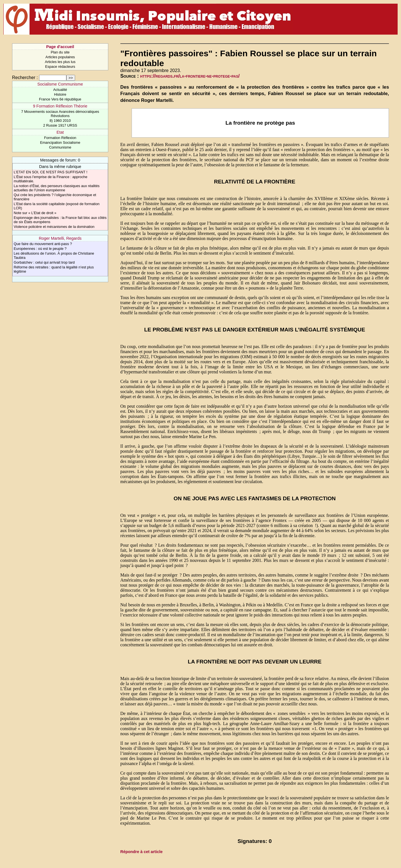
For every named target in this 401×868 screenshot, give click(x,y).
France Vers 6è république (60, 99)
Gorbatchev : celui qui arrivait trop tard (44, 262)
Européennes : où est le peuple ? (40, 249)
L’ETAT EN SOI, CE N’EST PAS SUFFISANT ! (51, 172)
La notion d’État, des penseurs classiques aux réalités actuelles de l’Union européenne (57, 188)
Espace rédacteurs (60, 67)
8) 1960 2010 (60, 121)
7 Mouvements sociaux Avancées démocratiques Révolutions (60, 114)
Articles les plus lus (60, 62)
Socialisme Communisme (60, 84)
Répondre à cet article (141, 852)
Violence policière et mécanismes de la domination (54, 227)
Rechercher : (25, 78)
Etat (60, 132)
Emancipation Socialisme (60, 143)
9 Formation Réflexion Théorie (60, 106)
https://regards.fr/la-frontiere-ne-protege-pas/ (190, 76)
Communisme (60, 147)
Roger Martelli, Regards (60, 238)
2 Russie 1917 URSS (60, 125)
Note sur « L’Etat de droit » (35, 213)
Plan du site (60, 52)
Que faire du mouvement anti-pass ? (43, 244)
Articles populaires (60, 57)
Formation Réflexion (60, 138)
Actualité (60, 90)
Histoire (60, 94)
